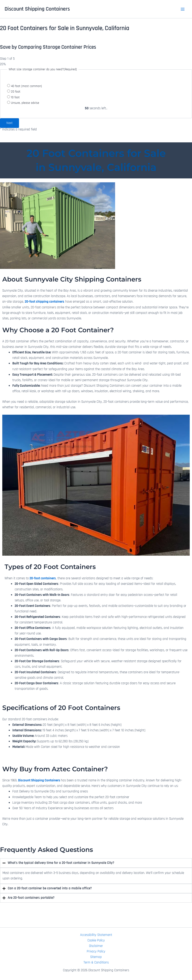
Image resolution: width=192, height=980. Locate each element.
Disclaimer (96, 946)
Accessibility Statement (96, 935)
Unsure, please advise (25, 103)
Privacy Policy (96, 951)
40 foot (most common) (26, 86)
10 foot (15, 97)
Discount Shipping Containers (37, 9)
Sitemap (96, 957)
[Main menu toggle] (183, 9)
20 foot (16, 92)
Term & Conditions (96, 962)
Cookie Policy (96, 940)
